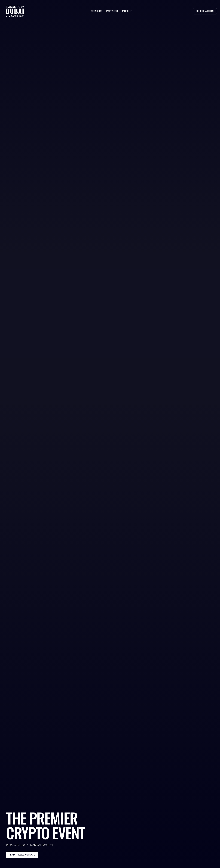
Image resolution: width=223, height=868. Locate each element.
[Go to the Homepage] (15, 11)
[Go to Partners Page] (205, 11)
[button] (127, 11)
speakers (96, 11)
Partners (112, 11)
